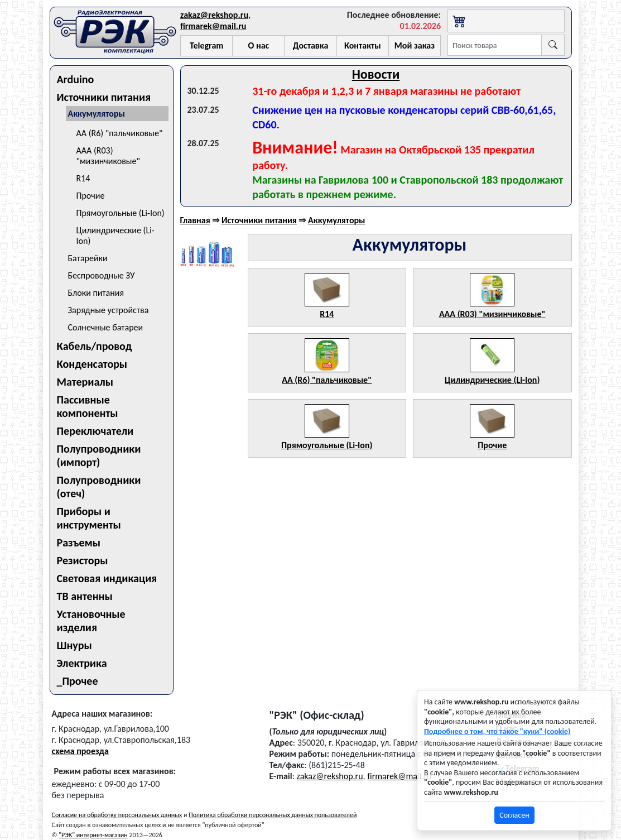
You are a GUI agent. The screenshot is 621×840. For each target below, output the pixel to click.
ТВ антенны (85, 596)
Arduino (76, 79)
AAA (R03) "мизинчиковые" (108, 156)
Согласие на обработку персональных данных (117, 815)
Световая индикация (107, 578)
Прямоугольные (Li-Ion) (121, 213)
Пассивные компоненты (88, 406)
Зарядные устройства (109, 310)
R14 (83, 178)
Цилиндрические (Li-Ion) (115, 236)
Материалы (85, 382)
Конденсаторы (92, 364)
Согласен (514, 815)
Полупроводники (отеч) (99, 487)
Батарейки (88, 258)
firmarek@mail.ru (213, 26)
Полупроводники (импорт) (99, 455)
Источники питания (104, 97)
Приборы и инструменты (89, 518)
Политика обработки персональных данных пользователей (273, 815)
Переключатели (95, 431)
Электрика (82, 663)
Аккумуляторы (97, 114)
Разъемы (79, 543)
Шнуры (74, 645)
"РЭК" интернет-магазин (93, 835)
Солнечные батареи (106, 327)
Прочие (91, 196)
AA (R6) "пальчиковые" (120, 133)
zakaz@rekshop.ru (214, 15)
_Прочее (78, 681)
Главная (195, 220)
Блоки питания (96, 293)
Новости (376, 74)
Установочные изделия (91, 621)
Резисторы (83, 560)
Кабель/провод (95, 346)
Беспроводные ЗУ (102, 275)
